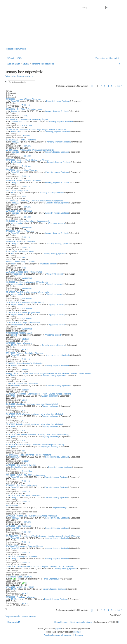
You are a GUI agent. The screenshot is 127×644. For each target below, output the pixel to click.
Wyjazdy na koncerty (56, 223)
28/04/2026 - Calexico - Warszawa (20, 231)
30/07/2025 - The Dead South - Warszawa (23, 496)
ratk (13, 254)
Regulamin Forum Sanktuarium (19, 577)
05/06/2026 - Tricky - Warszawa (19, 211)
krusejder (15, 386)
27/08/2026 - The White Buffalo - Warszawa (24, 109)
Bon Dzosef (16, 162)
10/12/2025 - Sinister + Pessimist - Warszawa (25, 353)
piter (13, 406)
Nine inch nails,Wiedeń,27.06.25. (20, 333)
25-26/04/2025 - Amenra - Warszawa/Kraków (24, 546)
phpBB (58, 629)
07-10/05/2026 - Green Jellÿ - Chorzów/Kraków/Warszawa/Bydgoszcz (35, 201)
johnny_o (15, 111)
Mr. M (14, 345)
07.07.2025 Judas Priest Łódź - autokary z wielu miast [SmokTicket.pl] (35, 424)
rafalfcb (14, 335)
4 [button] (108, 86)
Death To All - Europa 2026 (17, 191)
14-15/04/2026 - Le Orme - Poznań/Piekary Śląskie (27, 119)
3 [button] (105, 86)
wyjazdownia (16, 223)
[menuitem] (19, 58)
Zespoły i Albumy (59, 508)
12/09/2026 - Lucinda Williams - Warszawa (24, 99)
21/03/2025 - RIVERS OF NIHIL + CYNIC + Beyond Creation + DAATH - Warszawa (40, 567)
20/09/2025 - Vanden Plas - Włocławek (22, 384)
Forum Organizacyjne (52, 579)
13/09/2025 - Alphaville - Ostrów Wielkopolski (25, 363)
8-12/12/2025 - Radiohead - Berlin (20, 252)
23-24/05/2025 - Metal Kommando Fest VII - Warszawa (29, 455)
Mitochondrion (12, 506)
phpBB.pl (77, 632)
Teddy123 (15, 101)
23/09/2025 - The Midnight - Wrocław (21, 465)
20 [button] (119, 86)
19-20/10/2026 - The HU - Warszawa (21, 140)
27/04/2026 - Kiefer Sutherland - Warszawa (24, 180)
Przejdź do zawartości (16, 49)
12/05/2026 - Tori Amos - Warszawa (21, 241)
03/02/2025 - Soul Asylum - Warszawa (22, 557)
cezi (13, 193)
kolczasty (15, 457)
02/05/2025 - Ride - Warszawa (19, 526)
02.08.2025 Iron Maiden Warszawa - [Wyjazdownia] (27, 282)
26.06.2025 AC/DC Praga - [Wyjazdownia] (23, 323)
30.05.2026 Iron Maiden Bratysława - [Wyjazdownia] (27, 221)
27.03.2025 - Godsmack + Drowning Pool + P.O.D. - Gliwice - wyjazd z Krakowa (39, 394)
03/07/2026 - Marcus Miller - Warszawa (22, 170)
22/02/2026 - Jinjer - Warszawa (19, 343)
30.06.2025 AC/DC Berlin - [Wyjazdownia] (23, 313)
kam (13, 376)
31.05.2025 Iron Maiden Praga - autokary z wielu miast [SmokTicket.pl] (35, 445)
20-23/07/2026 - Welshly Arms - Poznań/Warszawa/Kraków (30, 150)
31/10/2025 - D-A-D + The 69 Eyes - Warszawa (25, 475)
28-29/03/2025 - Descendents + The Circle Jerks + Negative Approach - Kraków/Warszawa (43, 536)
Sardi (13, 579)
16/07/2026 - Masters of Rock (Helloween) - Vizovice (28, 160)
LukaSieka (16, 132)
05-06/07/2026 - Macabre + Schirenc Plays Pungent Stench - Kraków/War (36, 130)
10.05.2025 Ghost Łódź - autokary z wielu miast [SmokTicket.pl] (32, 404)
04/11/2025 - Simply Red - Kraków (20, 587)
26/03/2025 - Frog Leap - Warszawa (21, 597)
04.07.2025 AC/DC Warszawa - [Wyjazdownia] (25, 302)
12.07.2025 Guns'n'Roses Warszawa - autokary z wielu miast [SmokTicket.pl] (38, 435)
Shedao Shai (16, 122)
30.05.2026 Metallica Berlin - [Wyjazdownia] (24, 272)
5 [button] (112, 86)
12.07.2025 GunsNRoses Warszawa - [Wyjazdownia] (28, 292)
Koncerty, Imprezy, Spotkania (58, 101)
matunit (14, 365)
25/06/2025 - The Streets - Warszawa (21, 485)
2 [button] (101, 86)
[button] (92, 87)
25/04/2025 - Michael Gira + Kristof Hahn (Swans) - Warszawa (32, 516)
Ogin (13, 396)
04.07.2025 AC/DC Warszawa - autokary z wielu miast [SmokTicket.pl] (35, 414)
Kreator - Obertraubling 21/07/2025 (20, 262)
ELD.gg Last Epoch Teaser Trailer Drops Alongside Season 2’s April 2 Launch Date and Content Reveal (48, 374)
